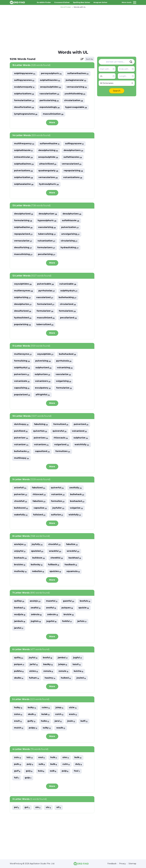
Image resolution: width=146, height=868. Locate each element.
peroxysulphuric (51, 73)
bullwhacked (67, 354)
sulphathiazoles (50, 80)
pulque (19, 664)
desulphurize (23, 304)
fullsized (39, 515)
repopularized (23, 234)
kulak (45, 714)
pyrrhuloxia (64, 361)
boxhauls (20, 558)
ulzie (73, 708)
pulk (18, 764)
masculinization (53, 114)
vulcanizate (22, 381)
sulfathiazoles (73, 157)
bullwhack (77, 494)
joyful (33, 658)
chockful (54, 544)
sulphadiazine (23, 227)
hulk (54, 757)
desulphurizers (73, 150)
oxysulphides (23, 284)
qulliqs (19, 601)
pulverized (81, 424)
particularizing (49, 101)
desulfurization (24, 107)
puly (30, 764)
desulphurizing (48, 150)
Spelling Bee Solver (82, 2)
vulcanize (58, 494)
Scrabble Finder (44, 2)
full (17, 778)
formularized (46, 304)
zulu (18, 757)
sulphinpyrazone (25, 73)
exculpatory (43, 388)
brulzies (20, 565)
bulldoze (39, 558)
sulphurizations (24, 94)
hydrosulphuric (49, 184)
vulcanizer (21, 445)
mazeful (52, 601)
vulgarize (76, 508)
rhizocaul (39, 494)
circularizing (69, 241)
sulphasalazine (24, 184)
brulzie (69, 615)
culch (59, 714)
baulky (48, 664)
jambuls (20, 621)
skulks (19, 678)
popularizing (22, 325)
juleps (63, 664)
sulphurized (43, 368)
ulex (66, 757)
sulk (42, 764)
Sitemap (132, 864)
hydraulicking (70, 248)
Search (117, 91)
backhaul (75, 558)
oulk (53, 771)
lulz (30, 757)
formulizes (63, 451)
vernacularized (72, 164)
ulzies (34, 671)
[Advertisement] (73, 29)
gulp (28, 778)
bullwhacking (67, 297)
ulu (48, 807)
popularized (22, 395)
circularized (68, 304)
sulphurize (81, 438)
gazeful (69, 601)
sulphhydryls (69, 291)
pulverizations (23, 171)
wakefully (21, 515)
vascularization (49, 94)
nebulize (38, 571)
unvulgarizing (70, 234)
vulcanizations (73, 177)
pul (16, 807)
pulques (67, 608)
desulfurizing (23, 248)
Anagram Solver (100, 2)
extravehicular (23, 157)
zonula (48, 671)
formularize (64, 388)
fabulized (39, 488)
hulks (45, 721)
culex (46, 708)
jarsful (19, 628)
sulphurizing (22, 297)
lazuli (77, 664)
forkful (67, 621)
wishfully (75, 515)
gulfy (31, 721)
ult (59, 807)
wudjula (20, 615)
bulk (78, 757)
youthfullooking (75, 94)
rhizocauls (61, 438)
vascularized (45, 297)
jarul (58, 721)
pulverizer (21, 438)
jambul (63, 658)
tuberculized (45, 325)
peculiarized (68, 318)
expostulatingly (50, 107)
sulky (47, 728)
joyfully (37, 544)
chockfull (21, 501)
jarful (34, 664)
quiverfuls (40, 431)
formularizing (23, 221)
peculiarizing (47, 254)
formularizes (67, 311)
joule (71, 721)
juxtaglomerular (76, 80)
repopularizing (73, 171)
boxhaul (20, 608)
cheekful (57, 558)
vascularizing (47, 227)
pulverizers (22, 374)
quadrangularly (48, 171)
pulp (65, 771)
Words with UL (80, 7)
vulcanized (79, 431)
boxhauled (77, 501)
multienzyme (23, 354)
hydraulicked (23, 318)
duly (78, 764)
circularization (74, 101)
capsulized (42, 451)
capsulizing (22, 388)
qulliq (19, 658)
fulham (34, 678)
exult (18, 721)
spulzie (84, 608)
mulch (19, 728)
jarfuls (82, 621)
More (52, 122)
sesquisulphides (51, 87)
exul (42, 757)
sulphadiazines (24, 164)
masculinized (46, 318)
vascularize (63, 374)
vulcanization (46, 241)
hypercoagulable (76, 107)
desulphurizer (48, 214)
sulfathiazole (71, 221)
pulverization (70, 227)
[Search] (131, 62)
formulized (61, 424)
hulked (66, 678)
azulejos (20, 544)
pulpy (33, 728)
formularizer (45, 311)
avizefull (20, 488)
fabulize (72, 544)
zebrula (36, 615)
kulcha (78, 671)
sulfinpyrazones (24, 80)
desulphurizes (72, 214)
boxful (48, 658)
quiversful (59, 431)
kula (41, 771)
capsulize (40, 508)
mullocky (20, 571)
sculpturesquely (24, 87)
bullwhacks (22, 451)
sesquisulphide (48, 157)
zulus (18, 714)
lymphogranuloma (26, 114)
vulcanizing (65, 368)
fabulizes (39, 501)
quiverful (57, 488)
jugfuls (36, 621)
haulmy (50, 678)
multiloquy (22, 458)
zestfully (76, 488)
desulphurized (24, 214)
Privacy (122, 864)
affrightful (43, 395)
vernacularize (23, 241)
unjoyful (20, 551)
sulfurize (57, 515)
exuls (73, 714)
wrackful (55, 551)
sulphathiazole (23, 150)
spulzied (37, 551)
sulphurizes (42, 374)
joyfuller (58, 508)
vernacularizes (48, 177)
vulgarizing (63, 381)
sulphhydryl (22, 368)
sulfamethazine (50, 144)
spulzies (55, 571)
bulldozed (21, 508)
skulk (32, 714)
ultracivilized (48, 164)
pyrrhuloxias (47, 291)
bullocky (37, 565)
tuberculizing (47, 234)
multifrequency (24, 144)
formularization (24, 101)
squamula (73, 571)
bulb (54, 764)
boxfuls (85, 601)
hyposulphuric (47, 221)
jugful (77, 658)
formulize (58, 501)
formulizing (22, 361)
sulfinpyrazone (74, 144)
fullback (54, 565)
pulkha (19, 671)
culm (66, 764)
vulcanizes (41, 445)
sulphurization (23, 177)
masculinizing (23, 254)
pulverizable (45, 284)
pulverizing (43, 361)
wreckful (73, 551)
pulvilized (21, 431)
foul (77, 771)
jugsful (51, 621)
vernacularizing (77, 87)
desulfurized (23, 311)
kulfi (84, 721)
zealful (36, 608)
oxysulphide (45, 354)
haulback (71, 565)
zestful (51, 608)
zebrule (53, 615)
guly (29, 771)
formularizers (46, 248)
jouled (81, 678)
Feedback (112, 864)
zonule (63, 671)
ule (38, 807)
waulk (61, 728)
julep (59, 708)
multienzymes (23, 291)
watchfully (82, 445)
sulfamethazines (78, 73)
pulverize (21, 494)
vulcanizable (68, 284)
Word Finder (66, 7)
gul (27, 807)
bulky (32, 708)
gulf (17, 771)
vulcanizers (43, 381)
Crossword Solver (62, 2)
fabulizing (41, 424)
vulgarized (62, 445)
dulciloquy (21, 424)
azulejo (35, 601)
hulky (18, 708)
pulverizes (41, 438)
